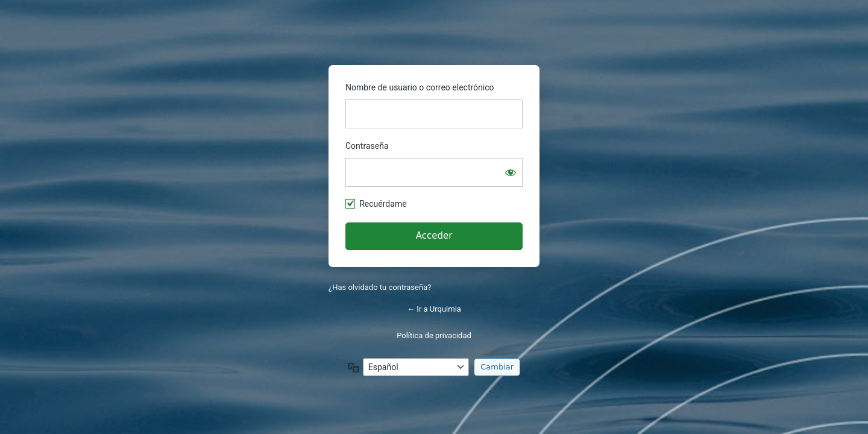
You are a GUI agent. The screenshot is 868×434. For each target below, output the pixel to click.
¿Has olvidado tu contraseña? (380, 287)
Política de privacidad (434, 335)
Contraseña (367, 146)
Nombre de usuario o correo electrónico (420, 87)
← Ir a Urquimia (434, 309)
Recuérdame (383, 204)
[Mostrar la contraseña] (511, 172)
